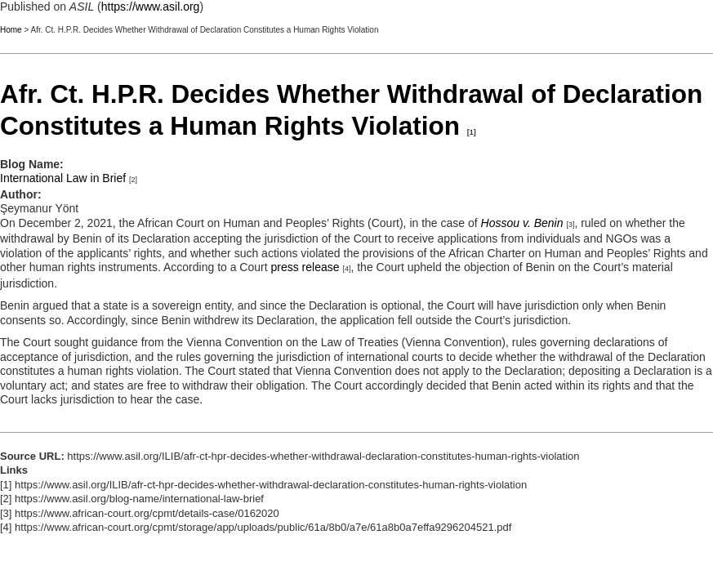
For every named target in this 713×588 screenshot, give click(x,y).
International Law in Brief (63, 178)
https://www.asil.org (151, 7)
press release (305, 267)
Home (11, 30)
